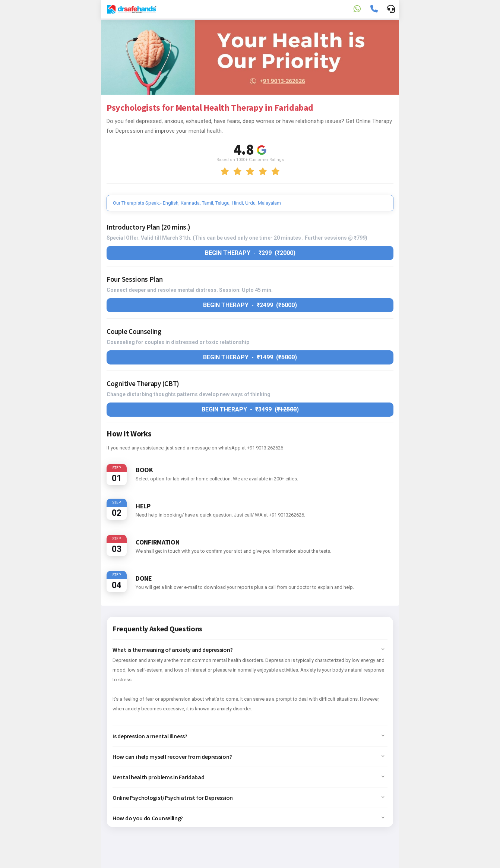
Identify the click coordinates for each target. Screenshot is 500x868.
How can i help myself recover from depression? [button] (249, 757)
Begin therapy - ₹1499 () (250, 357)
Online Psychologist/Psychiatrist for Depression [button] (249, 798)
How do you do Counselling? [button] (249, 818)
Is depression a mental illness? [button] (249, 736)
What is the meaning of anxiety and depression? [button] (249, 650)
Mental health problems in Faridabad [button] (249, 777)
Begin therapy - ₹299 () (250, 253)
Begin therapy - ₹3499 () (250, 409)
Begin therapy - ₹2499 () (250, 305)
